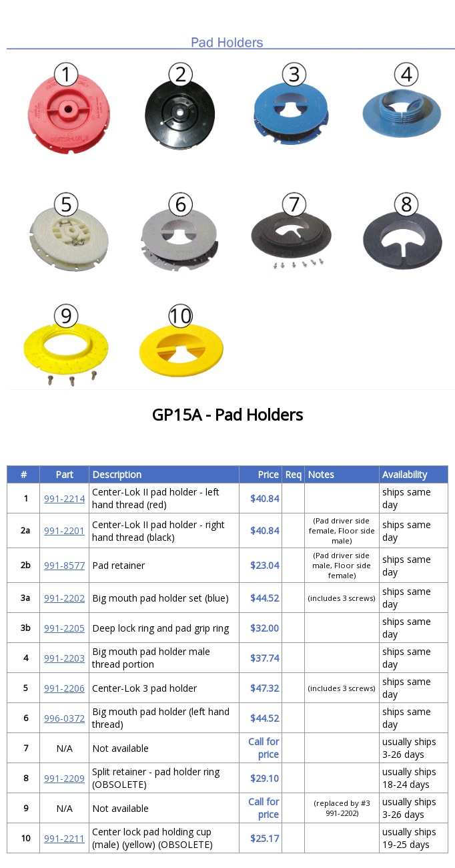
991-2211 (64, 838)
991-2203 (64, 658)
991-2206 (64, 688)
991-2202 (64, 598)
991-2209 (64, 778)
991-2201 (64, 530)
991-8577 (64, 565)
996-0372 (64, 718)
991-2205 (64, 628)
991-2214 (64, 498)
